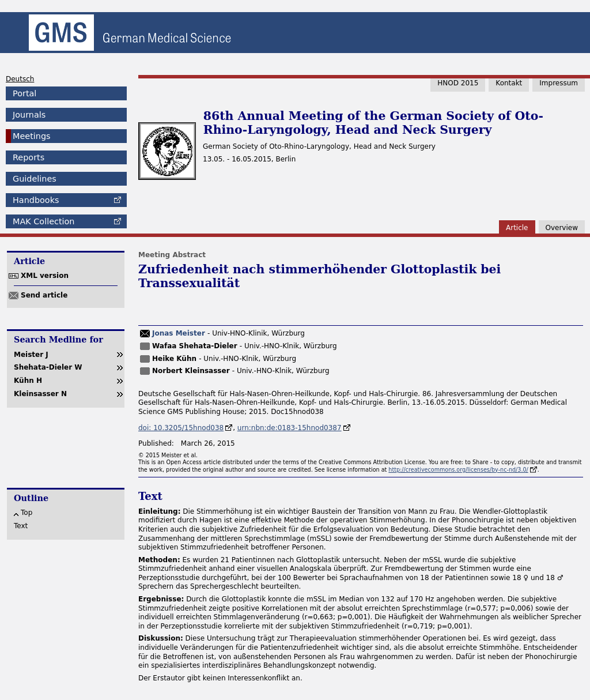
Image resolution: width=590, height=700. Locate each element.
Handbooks (36, 200)
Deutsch (20, 79)
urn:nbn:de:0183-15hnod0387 (290, 428)
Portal (24, 93)
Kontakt (509, 83)
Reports (29, 157)
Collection (44, 221)
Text (21, 526)
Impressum (559, 83)
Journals (29, 115)
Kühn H (28, 381)
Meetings (32, 136)
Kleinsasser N (40, 394)
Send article (44, 295)
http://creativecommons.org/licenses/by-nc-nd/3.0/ (458, 470)
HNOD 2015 (458, 83)
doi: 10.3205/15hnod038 (181, 428)
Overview (562, 228)
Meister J (31, 355)
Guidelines (35, 179)
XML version (45, 276)
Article (517, 228)
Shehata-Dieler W (48, 367)
